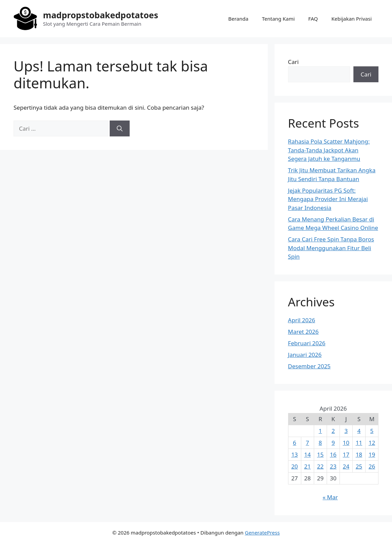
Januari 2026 (305, 355)
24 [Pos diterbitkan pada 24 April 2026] (346, 466)
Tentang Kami (278, 19)
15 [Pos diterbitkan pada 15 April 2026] (320, 454)
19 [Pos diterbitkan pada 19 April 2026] (372, 454)
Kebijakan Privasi (352, 19)
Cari (293, 62)
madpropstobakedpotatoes (101, 15)
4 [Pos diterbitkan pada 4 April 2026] (359, 431)
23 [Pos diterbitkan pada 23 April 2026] (333, 466)
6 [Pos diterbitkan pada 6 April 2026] (295, 443)
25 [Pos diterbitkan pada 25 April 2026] (359, 466)
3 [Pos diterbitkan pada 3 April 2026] (346, 431)
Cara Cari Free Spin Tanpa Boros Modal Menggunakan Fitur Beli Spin (331, 248)
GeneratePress (262, 533)
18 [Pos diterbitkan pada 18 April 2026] (359, 454)
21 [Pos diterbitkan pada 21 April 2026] (307, 466)
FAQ (313, 19)
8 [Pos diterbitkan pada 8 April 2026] (320, 443)
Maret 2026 (303, 332)
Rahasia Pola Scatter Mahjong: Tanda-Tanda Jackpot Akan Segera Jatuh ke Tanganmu (329, 150)
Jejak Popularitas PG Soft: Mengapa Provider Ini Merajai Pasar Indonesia (328, 199)
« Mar (330, 497)
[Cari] (120, 129)
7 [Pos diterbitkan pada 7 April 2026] (307, 443)
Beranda (238, 19)
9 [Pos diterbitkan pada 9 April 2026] (333, 443)
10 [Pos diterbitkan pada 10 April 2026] (346, 443)
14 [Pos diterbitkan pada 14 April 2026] (307, 454)
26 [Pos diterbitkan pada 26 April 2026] (372, 466)
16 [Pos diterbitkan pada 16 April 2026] (333, 454)
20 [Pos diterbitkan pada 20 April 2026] (294, 466)
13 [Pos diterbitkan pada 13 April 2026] (294, 454)
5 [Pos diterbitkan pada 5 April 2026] (372, 431)
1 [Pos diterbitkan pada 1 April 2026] (320, 431)
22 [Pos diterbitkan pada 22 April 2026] (320, 466)
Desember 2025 (309, 366)
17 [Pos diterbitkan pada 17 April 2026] (346, 454)
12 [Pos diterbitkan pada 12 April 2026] (372, 443)
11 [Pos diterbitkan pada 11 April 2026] (359, 443)
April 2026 (302, 320)
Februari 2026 (307, 343)
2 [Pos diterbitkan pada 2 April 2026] (333, 431)
